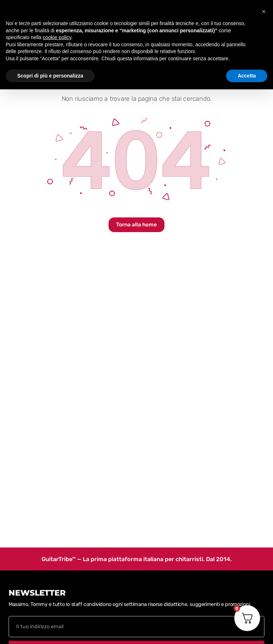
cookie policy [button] (57, 37)
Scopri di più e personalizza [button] (50, 76)
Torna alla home (136, 225)
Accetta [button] (247, 76)
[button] (264, 11)
